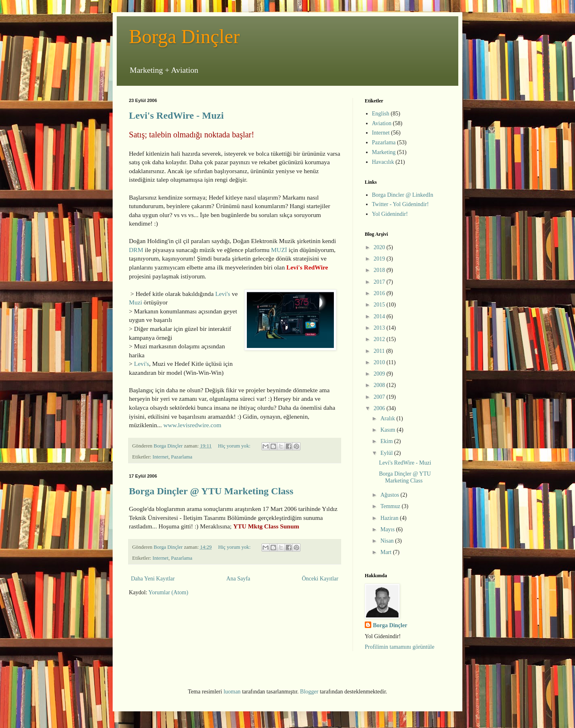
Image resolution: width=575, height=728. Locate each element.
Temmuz (391, 506)
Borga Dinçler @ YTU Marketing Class (211, 491)
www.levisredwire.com (193, 425)
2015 (380, 305)
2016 (380, 293)
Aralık (388, 418)
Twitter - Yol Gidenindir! (401, 204)
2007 (380, 397)
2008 (380, 385)
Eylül (387, 453)
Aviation (382, 123)
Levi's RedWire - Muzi (176, 115)
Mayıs (388, 529)
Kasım (388, 430)
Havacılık (383, 162)
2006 (380, 408)
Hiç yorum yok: (235, 446)
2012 (380, 339)
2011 (380, 351)
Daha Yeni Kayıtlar (153, 579)
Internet (160, 457)
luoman (232, 692)
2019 (380, 259)
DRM (136, 250)
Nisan (388, 541)
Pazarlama (181, 457)
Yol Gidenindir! (390, 214)
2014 (380, 316)
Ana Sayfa (238, 579)
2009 (380, 374)
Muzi (136, 302)
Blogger (309, 692)
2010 (380, 362)
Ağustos (390, 495)
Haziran (390, 518)
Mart (387, 552)
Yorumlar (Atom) (168, 592)
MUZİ (279, 250)
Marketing (384, 152)
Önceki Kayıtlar (320, 579)
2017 (380, 282)
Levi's (223, 294)
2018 (380, 270)
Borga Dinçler (184, 36)
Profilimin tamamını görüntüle (400, 647)
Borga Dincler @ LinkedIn (403, 195)
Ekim (387, 441)
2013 (380, 328)
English (381, 114)
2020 (380, 247)
